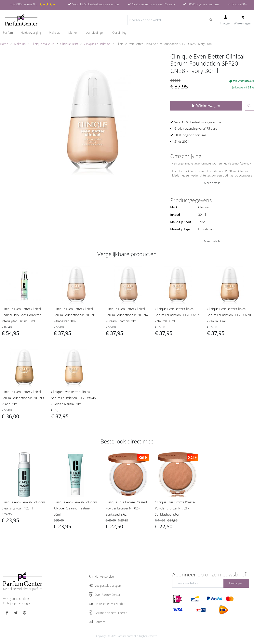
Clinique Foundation (97, 44)
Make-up (20, 44)
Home (4, 44)
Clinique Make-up (43, 44)
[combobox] (172, 20)
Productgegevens (191, 200)
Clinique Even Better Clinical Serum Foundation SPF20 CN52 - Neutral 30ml (177, 315)
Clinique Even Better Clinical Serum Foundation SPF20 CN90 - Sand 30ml (24, 398)
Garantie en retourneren (111, 613)
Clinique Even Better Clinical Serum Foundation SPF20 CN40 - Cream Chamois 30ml (128, 315)
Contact (100, 622)
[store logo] (21, 20)
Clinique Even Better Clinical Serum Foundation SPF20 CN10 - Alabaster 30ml (76, 315)
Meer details (212, 183)
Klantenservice (104, 576)
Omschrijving (186, 156)
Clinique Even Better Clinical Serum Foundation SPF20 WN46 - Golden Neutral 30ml (73, 398)
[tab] (212, 156)
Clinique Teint (69, 44)
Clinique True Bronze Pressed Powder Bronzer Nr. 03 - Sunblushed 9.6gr (176, 508)
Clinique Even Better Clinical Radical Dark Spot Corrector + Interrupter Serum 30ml (22, 315)
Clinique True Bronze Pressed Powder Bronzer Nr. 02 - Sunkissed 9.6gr (126, 508)
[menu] (127, 33)
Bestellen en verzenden (110, 604)
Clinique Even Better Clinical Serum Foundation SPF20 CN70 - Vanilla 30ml (229, 315)
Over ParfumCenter (107, 595)
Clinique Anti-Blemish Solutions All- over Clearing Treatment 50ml (75, 508)
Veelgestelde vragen (108, 585)
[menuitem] (10, 33)
